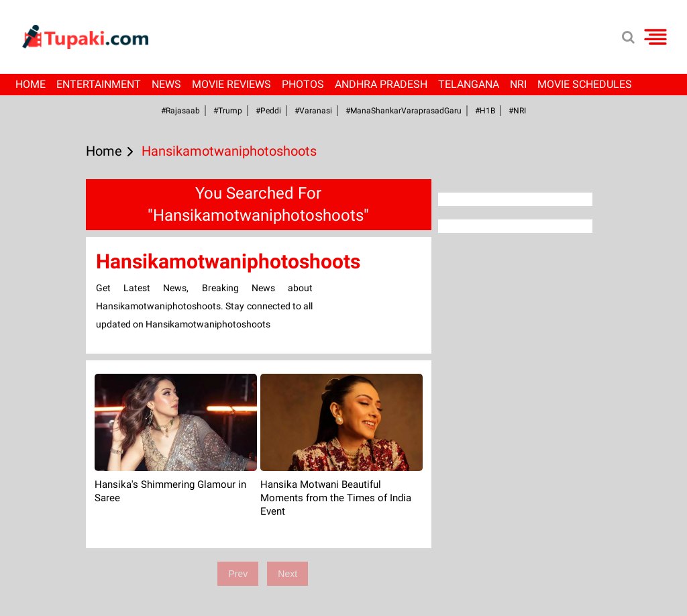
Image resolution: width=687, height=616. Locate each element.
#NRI (517, 111)
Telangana (469, 84)
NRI (518, 84)
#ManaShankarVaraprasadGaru (404, 111)
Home (31, 84)
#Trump (228, 111)
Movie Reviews (231, 84)
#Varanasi (313, 111)
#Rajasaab (180, 111)
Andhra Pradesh (381, 84)
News (166, 84)
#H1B (485, 111)
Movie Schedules (585, 84)
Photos (303, 84)
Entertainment (99, 84)
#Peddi (268, 111)
